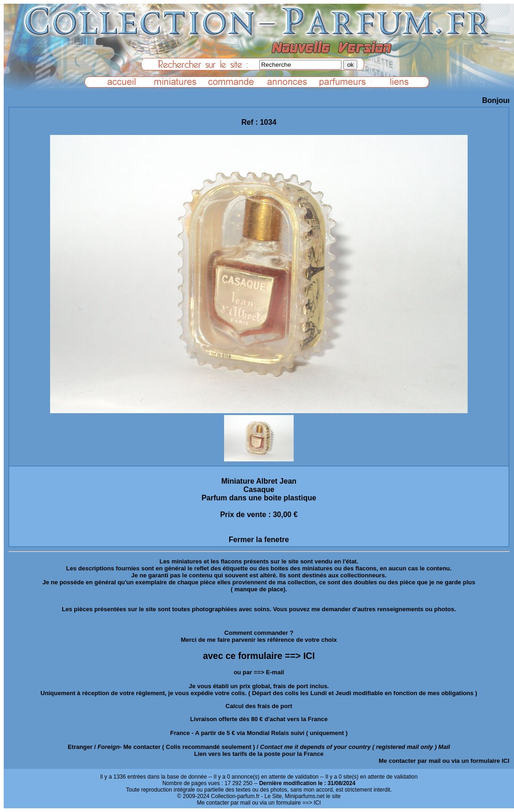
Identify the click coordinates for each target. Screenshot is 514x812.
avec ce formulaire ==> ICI (259, 656)
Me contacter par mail (410, 761)
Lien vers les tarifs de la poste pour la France (259, 754)
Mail (444, 747)
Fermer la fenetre (259, 540)
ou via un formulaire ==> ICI (286, 803)
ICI (505, 761)
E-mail (275, 672)
